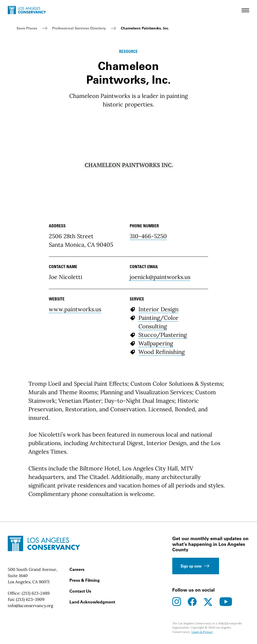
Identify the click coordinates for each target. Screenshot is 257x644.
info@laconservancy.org (30, 606)
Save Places (27, 28)
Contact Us (80, 591)
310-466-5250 (148, 236)
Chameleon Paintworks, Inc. (145, 28)
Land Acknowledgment (92, 602)
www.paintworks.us (75, 309)
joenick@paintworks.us (160, 277)
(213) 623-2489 (36, 593)
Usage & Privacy (202, 632)
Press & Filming (85, 580)
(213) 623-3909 (30, 599)
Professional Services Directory (79, 28)
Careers (77, 569)
